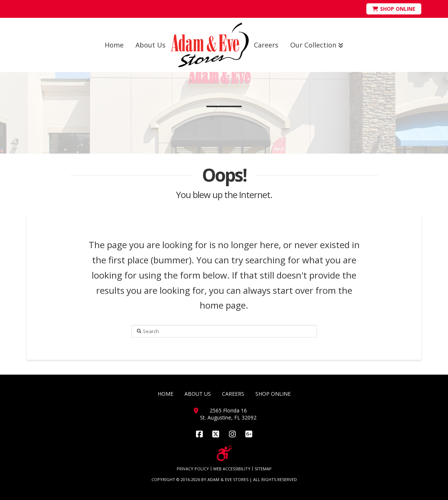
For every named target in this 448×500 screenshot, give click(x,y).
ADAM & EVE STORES (228, 479)
